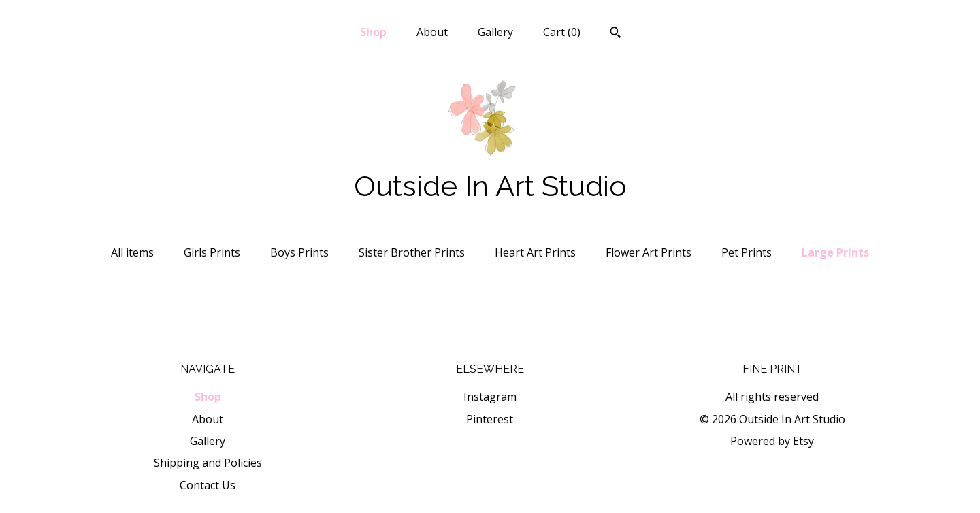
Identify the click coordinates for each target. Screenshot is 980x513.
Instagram (490, 397)
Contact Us (208, 485)
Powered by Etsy (772, 441)
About (432, 32)
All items (132, 252)
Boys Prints (299, 252)
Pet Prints (747, 252)
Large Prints (835, 252)
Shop (373, 32)
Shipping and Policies (208, 463)
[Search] (616, 34)
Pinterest (490, 419)
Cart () (562, 32)
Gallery (495, 32)
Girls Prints (212, 252)
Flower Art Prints (649, 252)
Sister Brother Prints (412, 252)
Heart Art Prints (535, 252)
